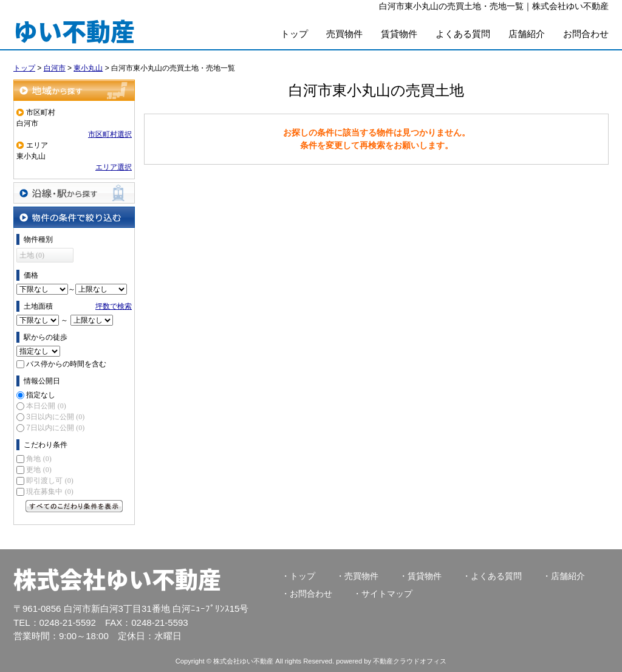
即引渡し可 (50, 481)
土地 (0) (32, 255)
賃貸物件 (399, 34)
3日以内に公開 (55, 417)
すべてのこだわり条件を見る (74, 506)
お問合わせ (586, 34)
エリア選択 (114, 167)
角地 (39, 459)
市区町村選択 (110, 134)
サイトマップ (387, 594)
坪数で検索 (114, 306)
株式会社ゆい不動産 (117, 578)
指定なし (41, 395)
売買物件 (344, 34)
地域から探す (74, 90)
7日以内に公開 (55, 428)
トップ (294, 34)
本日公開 (46, 406)
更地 (39, 470)
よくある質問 (463, 34)
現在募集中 (50, 492)
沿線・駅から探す (74, 193)
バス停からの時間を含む (66, 364)
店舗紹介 (527, 34)
